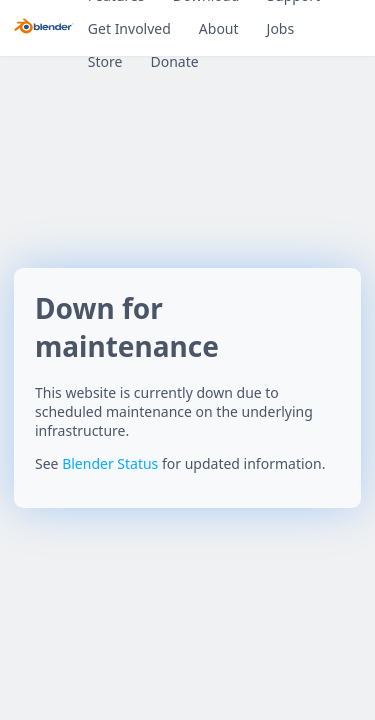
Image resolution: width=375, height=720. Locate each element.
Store (105, 61)
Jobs (281, 28)
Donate (174, 61)
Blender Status (110, 463)
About (219, 28)
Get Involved (129, 28)
